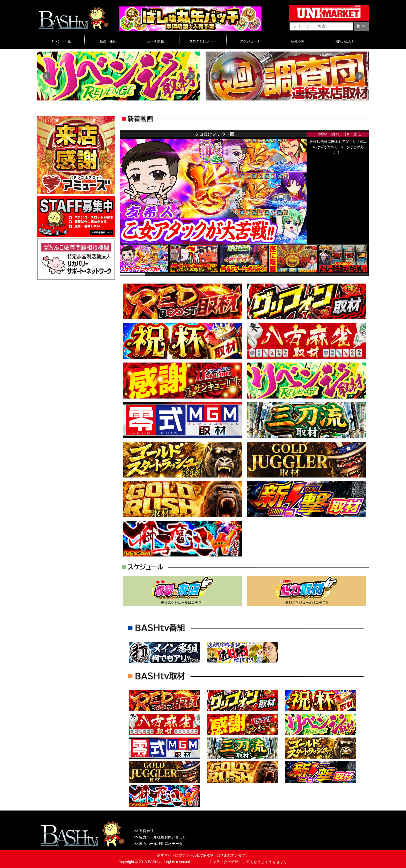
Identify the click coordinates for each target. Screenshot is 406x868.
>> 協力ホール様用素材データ (158, 844)
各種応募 (298, 41)
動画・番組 (108, 41)
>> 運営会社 (144, 831)
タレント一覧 (61, 41)
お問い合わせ (345, 41)
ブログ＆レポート (203, 41)
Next (191, 76)
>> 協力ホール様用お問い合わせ (160, 837)
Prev (47, 76)
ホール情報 (155, 41)
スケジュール (250, 41)
